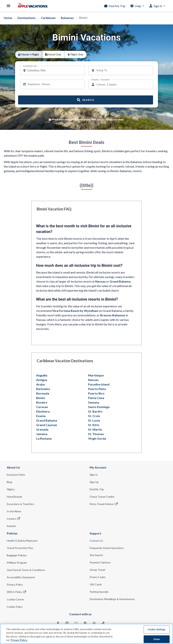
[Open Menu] (8, 6)
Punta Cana (96, 398)
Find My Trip (117, 6)
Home (8, 18)
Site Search (96, 555)
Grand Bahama (120, 281)
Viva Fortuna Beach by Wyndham (75, 311)
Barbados (43, 389)
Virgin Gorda (97, 438)
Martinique (96, 375)
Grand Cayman (47, 425)
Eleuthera (43, 411)
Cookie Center (15, 599)
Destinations (27, 18)
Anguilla (42, 375)
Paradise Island (99, 384)
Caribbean (48, 18)
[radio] (29, 54)
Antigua (42, 380)
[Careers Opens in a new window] (45, 519)
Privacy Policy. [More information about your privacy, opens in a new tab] (19, 640)
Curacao (42, 407)
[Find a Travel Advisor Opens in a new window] (128, 504)
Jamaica (42, 434)
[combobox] (54, 70)
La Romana (44, 438)
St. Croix (94, 416)
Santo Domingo (99, 407)
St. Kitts (94, 425)
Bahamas (67, 18)
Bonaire (42, 402)
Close (157, 639)
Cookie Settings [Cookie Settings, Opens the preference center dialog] (157, 629)
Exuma (41, 416)
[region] (86, 634)
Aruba (40, 384)
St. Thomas (96, 434)
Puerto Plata (97, 389)
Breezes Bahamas (113, 315)
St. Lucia (94, 420)
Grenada (42, 429)
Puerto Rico (96, 393)
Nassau (100, 281)
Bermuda (43, 393)
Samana (94, 402)
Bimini (40, 398)
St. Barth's (95, 411)
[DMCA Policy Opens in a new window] (45, 592)
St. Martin (95, 429)
